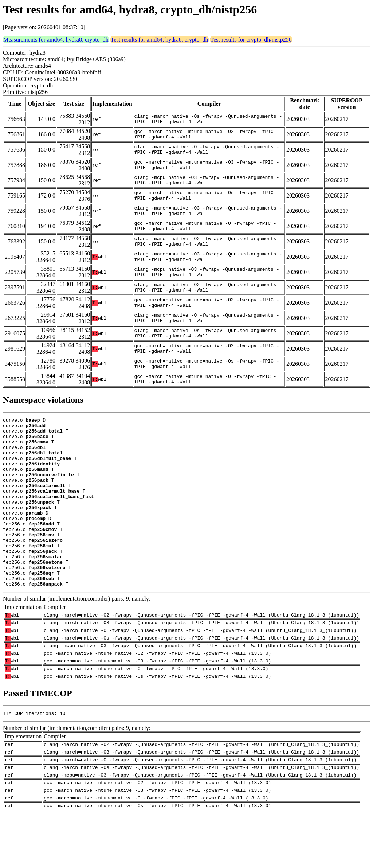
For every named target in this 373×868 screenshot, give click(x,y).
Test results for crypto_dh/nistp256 (251, 40)
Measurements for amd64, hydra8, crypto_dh (56, 40)
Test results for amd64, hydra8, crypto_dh (160, 40)
